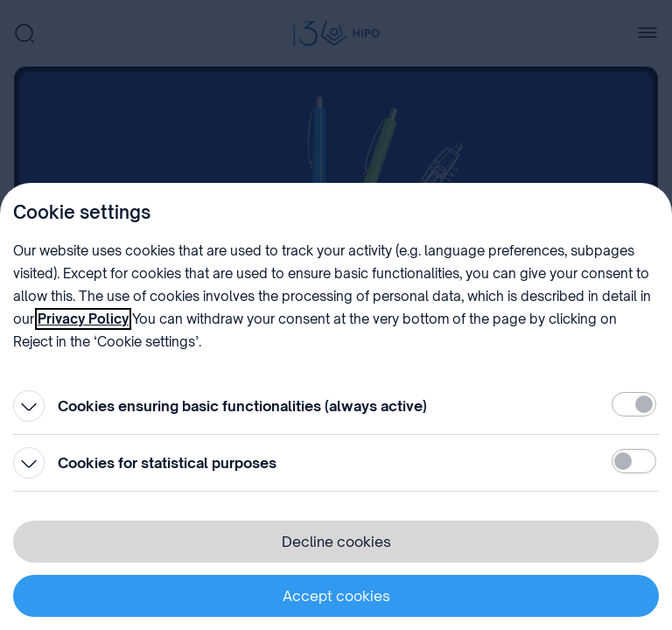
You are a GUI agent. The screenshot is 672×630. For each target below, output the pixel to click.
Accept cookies (336, 596)
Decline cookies (336, 542)
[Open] (29, 406)
